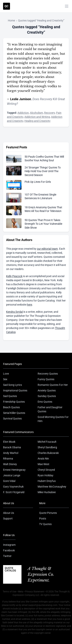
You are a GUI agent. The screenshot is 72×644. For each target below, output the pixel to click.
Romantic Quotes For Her (53, 385)
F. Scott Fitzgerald (14, 492)
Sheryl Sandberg (47, 447)
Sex (5, 379)
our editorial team (47, 249)
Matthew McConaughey (52, 487)
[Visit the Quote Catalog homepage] (7, 6)
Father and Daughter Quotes (50, 409)
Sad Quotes (10, 396)
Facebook (9, 550)
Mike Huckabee (47, 492)
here (29, 305)
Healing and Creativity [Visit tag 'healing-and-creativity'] (37, 121)
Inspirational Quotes (15, 390)
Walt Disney (10, 464)
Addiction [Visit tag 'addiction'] (23, 113)
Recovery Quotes (48, 374)
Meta (21, 592)
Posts (43, 518)
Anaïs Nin (43, 459)
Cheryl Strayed (46, 470)
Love (6, 374)
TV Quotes (45, 524)
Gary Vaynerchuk (13, 487)
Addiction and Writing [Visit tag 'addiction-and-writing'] (37, 117)
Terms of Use (9, 592)
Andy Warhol (11, 453)
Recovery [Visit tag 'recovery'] (50, 113)
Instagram (9, 545)
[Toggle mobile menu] (67, 6)
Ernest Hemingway (14, 470)
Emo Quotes (45, 402)
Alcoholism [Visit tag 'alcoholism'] (36, 113)
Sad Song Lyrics (12, 385)
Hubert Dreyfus (47, 481)
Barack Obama (12, 447)
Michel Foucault (47, 442)
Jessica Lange (12, 475)
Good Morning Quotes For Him (53, 419)
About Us (9, 513)
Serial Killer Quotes (14, 413)
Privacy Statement (35, 592)
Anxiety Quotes (47, 390)
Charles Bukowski (48, 453)
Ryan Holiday (46, 475)
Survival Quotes (12, 419)
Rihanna (8, 459)
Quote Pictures (48, 513)
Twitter (7, 556)
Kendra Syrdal (14, 312)
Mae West (43, 464)
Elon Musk (9, 442)
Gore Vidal (9, 481)
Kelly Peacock (14, 276)
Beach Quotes (11, 407)
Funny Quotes (46, 379)
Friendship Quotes (14, 402)
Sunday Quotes (47, 396)
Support (8, 518)
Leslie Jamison (21, 99)
